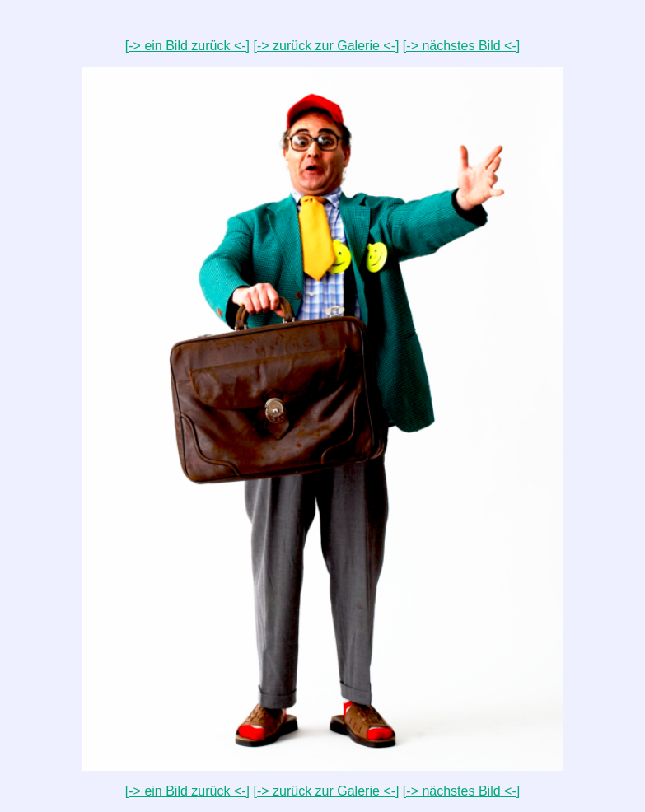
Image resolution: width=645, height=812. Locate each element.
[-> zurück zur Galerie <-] (326, 46)
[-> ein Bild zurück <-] (187, 46)
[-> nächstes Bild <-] (461, 46)
